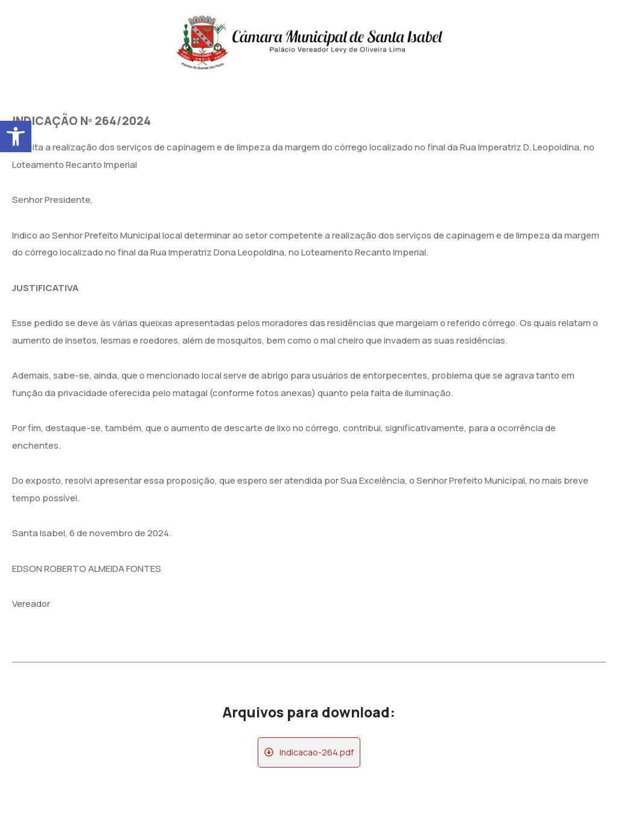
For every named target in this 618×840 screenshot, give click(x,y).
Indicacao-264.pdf (317, 752)
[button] (16, 136)
